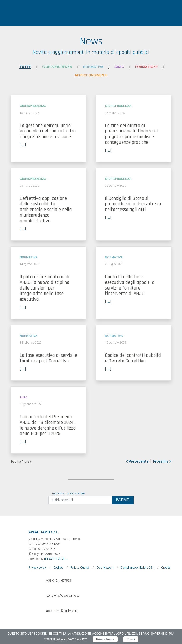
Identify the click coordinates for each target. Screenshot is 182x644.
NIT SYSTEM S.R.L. (56, 559)
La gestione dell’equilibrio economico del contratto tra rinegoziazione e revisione (48, 131)
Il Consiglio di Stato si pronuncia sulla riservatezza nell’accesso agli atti (133, 204)
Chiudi (131, 639)
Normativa (93, 67)
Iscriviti (123, 500)
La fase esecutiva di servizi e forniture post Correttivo (48, 358)
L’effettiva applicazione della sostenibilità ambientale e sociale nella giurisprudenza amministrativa (46, 210)
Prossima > (162, 462)
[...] (23, 145)
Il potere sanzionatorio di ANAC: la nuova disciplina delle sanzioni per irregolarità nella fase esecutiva (45, 288)
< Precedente (137, 462)
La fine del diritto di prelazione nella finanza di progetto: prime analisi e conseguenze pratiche (131, 134)
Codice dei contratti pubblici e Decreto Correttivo (133, 358)
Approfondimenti (91, 75)
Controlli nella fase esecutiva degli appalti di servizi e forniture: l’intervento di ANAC (130, 285)
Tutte (25, 67)
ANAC (119, 67)
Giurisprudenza (57, 67)
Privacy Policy (105, 639)
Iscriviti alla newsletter (68, 494)
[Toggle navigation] (12, 11)
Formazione (146, 67)
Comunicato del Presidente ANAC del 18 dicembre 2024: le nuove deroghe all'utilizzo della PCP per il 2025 (48, 425)
